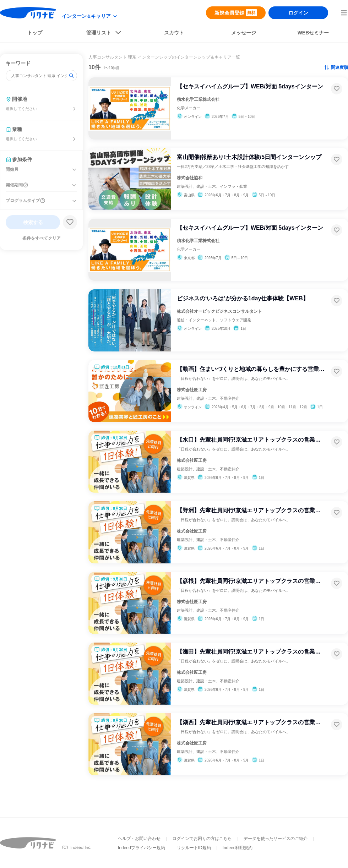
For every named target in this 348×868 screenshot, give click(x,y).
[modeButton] (90, 16)
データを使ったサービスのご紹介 (276, 839)
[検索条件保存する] (70, 222)
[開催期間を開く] (74, 185)
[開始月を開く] (74, 170)
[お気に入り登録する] (337, 89)
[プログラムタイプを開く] (74, 201)
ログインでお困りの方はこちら (202, 839)
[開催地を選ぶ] (74, 109)
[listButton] (104, 34)
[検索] (71, 76)
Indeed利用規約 (238, 848)
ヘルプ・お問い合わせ (139, 839)
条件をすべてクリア (42, 238)
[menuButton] (344, 13)
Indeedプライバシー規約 (142, 848)
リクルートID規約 (194, 848)
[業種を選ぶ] (74, 139)
